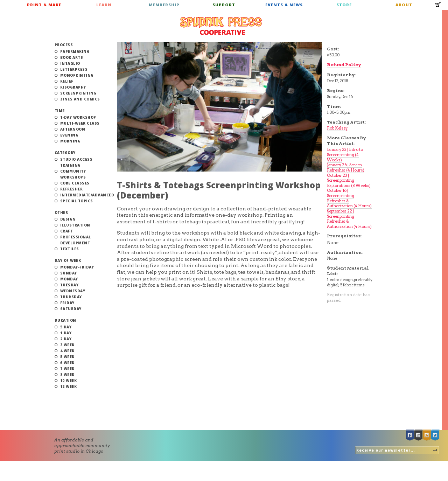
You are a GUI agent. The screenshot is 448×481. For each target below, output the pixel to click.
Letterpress (74, 69)
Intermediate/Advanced (87, 195)
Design (68, 219)
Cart (438, 7)
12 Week (69, 386)
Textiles (70, 249)
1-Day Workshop (78, 117)
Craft (67, 231)
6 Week (67, 363)
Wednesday (73, 291)
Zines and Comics (80, 99)
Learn (104, 5)
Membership (164, 5)
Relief (67, 81)
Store (344, 5)
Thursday (71, 297)
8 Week (67, 375)
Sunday (69, 273)
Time (60, 111)
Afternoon (73, 129)
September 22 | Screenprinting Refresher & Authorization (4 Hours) (349, 219)
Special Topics (77, 201)
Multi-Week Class (80, 123)
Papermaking (75, 51)
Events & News (284, 5)
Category (65, 153)
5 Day (66, 327)
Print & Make (44, 5)
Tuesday (69, 285)
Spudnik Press (221, 26)
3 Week (67, 345)
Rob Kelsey (337, 128)
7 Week (67, 369)
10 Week (69, 381)
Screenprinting (78, 93)
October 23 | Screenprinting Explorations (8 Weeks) (349, 180)
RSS (427, 435)
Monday (69, 279)
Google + (419, 435)
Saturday (71, 309)
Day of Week (68, 260)
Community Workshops (73, 174)
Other (61, 212)
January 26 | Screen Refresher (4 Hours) (346, 168)
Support (224, 5)
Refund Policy (344, 65)
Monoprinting (77, 75)
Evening (69, 135)
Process (64, 45)
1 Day (66, 333)
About (404, 5)
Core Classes (75, 183)
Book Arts (72, 57)
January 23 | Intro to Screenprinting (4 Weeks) (345, 155)
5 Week (67, 357)
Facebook (410, 435)
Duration (65, 320)
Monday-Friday (77, 267)
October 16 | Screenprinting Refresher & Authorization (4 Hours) (349, 198)
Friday (67, 303)
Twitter (435, 435)
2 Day (66, 339)
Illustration (75, 225)
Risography (73, 87)
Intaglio (70, 63)
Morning (71, 141)
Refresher (72, 189)
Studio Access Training (76, 162)
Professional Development (76, 240)
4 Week (67, 351)
